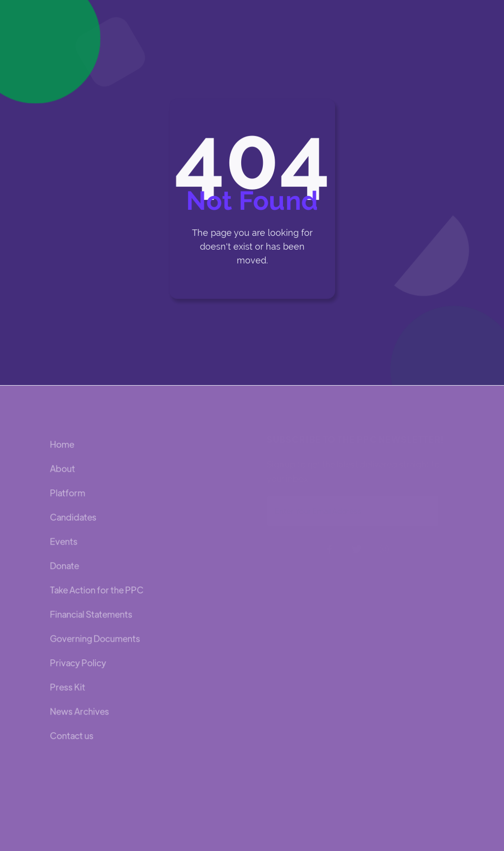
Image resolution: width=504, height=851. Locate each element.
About (63, 469)
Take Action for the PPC (97, 590)
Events (64, 541)
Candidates (73, 517)
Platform (68, 493)
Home (62, 444)
